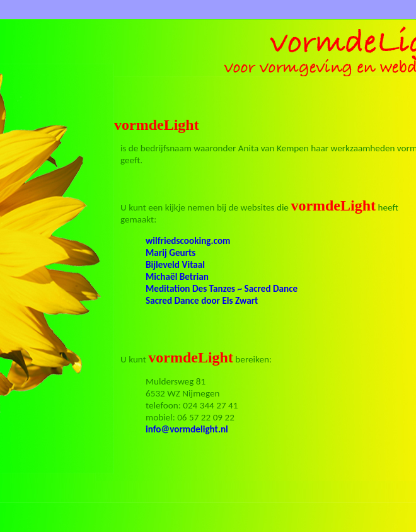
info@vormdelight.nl (187, 429)
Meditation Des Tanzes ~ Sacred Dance (222, 289)
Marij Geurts (170, 253)
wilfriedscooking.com (188, 241)
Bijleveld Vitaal (175, 265)
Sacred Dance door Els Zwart (202, 301)
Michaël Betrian (177, 277)
